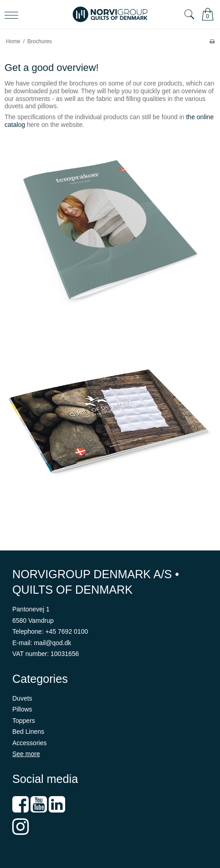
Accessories (29, 743)
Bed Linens (28, 732)
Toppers (24, 721)
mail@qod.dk (52, 643)
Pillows (22, 709)
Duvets (22, 698)
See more (26, 754)
